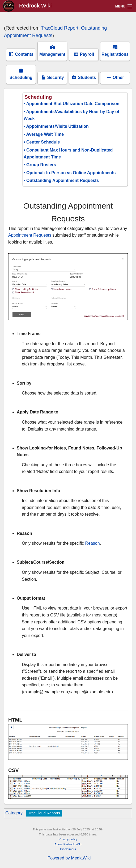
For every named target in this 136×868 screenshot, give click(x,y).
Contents (21, 54)
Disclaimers (68, 849)
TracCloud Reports (44, 813)
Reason (93, 543)
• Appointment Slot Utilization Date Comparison (72, 104)
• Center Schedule (42, 142)
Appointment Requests (30, 235)
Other (115, 77)
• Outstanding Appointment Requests (61, 180)
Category (14, 813)
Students (84, 77)
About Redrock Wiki (68, 844)
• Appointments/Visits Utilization (56, 126)
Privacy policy (68, 839)
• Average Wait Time (44, 134)
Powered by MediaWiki (69, 858)
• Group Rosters (40, 165)
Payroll (84, 54)
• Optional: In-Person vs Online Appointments (70, 173)
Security (52, 77)
